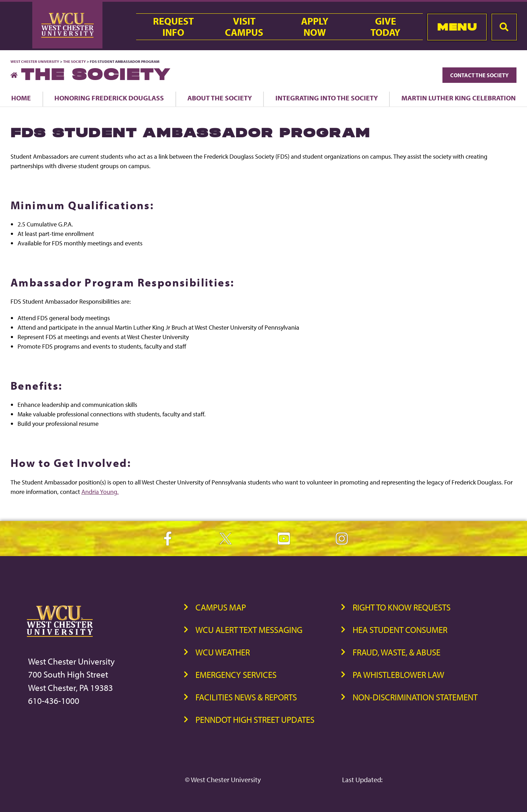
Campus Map (221, 607)
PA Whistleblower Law (398, 675)
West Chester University (35, 61)
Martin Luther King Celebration (459, 98)
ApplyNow (315, 27)
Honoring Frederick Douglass (109, 98)
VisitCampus (244, 27)
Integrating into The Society (327, 98)
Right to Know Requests (402, 607)
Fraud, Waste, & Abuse (396, 652)
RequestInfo (173, 27)
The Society (75, 61)
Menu (457, 27)
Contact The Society (479, 75)
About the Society (220, 98)
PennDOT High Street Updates (255, 719)
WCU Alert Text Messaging (249, 630)
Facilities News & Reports (246, 697)
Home (21, 98)
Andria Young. (100, 492)
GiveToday (385, 27)
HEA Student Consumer (400, 630)
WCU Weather (223, 652)
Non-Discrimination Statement (415, 697)
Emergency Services (236, 675)
